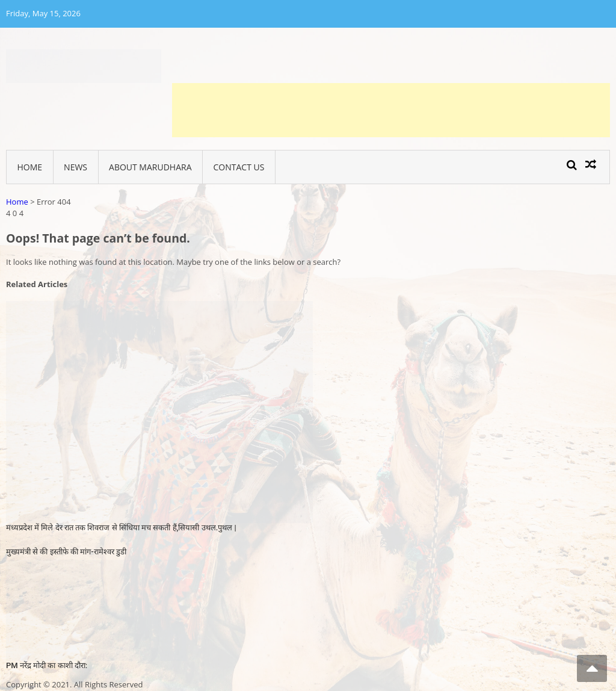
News (75, 167)
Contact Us (239, 167)
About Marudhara (150, 167)
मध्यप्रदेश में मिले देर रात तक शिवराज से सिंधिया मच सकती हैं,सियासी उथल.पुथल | (121, 528)
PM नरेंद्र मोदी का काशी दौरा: (47, 665)
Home (30, 167)
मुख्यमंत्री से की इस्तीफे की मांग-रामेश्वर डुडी (66, 552)
